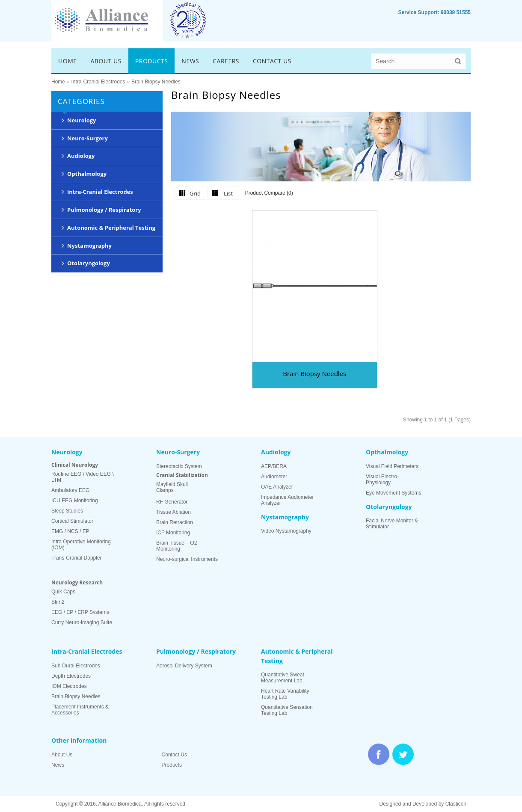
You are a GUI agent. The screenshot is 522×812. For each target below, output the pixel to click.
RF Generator (172, 502)
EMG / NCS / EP (70, 531)
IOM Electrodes (69, 686)
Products (172, 765)
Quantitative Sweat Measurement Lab (283, 678)
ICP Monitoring (173, 533)
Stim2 (58, 602)
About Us (62, 755)
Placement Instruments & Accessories (80, 710)
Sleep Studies (67, 511)
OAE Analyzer (277, 487)
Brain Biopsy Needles (156, 82)
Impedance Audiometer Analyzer (287, 500)
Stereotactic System (179, 466)
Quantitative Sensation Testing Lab (287, 710)
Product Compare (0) (269, 193)
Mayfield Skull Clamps (172, 487)
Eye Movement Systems (393, 493)
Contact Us (174, 755)
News (58, 765)
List (228, 193)
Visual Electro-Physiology (382, 480)
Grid (195, 193)
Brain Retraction (175, 522)
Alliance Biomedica (120, 804)
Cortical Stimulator (72, 521)
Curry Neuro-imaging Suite (82, 622)
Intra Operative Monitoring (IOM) (81, 545)
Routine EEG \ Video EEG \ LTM (83, 477)
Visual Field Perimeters (392, 466)
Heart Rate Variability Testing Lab (285, 694)
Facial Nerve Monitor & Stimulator (392, 524)
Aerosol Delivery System (184, 666)
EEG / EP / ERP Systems (80, 612)
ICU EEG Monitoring (75, 501)
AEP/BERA (274, 466)
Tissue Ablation (174, 512)
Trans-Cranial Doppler (77, 558)
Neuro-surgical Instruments (187, 559)
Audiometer (274, 477)
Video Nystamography (286, 531)
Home (58, 82)
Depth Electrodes (71, 676)
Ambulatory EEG (70, 490)
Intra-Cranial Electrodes (98, 82)
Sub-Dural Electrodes (76, 666)
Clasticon (456, 804)
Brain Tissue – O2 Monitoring (176, 546)
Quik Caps (63, 592)
